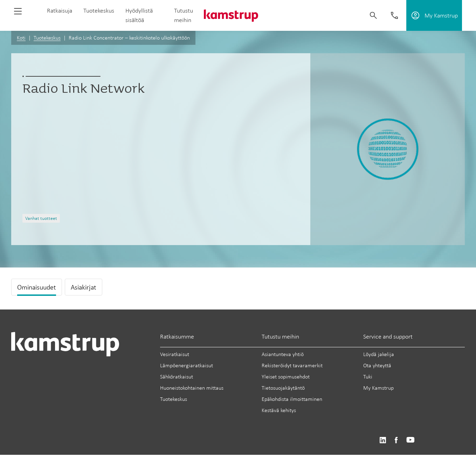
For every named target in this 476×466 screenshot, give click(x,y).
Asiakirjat (84, 287)
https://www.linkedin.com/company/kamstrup (383, 440)
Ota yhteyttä (377, 365)
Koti (21, 38)
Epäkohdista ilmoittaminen (292, 399)
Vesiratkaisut (175, 354)
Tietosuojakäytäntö (283, 388)
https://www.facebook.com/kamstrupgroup (396, 440)
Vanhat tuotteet (41, 218)
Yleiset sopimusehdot (286, 377)
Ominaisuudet (37, 287)
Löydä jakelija (379, 354)
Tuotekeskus (99, 11)
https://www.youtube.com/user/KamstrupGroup (411, 440)
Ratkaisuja (60, 11)
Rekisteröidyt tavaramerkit (292, 365)
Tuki (368, 377)
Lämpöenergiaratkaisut (187, 365)
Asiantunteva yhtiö (283, 354)
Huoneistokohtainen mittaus (192, 388)
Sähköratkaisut (177, 377)
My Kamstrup (378, 388)
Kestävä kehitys (279, 410)
